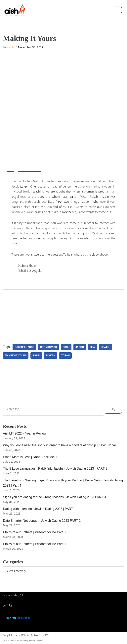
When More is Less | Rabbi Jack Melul (30, 457)
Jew (92, 347)
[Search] (53, 409)
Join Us (8, 606)
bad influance (24, 347)
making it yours (16, 356)
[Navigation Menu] (117, 10)
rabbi (36, 356)
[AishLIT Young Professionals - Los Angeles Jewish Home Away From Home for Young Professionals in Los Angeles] (15, 10)
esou (66, 347)
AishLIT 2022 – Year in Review (25, 433)
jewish (106, 347)
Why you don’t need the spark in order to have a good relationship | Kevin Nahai (59, 445)
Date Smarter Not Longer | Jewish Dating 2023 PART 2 (42, 521)
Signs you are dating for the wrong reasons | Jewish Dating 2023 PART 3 (54, 497)
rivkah (51, 356)
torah (65, 356)
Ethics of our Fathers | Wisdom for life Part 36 (35, 532)
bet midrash (48, 347)
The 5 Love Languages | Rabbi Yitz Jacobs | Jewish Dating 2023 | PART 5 (55, 469)
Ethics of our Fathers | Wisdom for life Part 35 (35, 544)
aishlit (10, 47)
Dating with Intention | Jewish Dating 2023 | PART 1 (39, 509)
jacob (80, 347)
